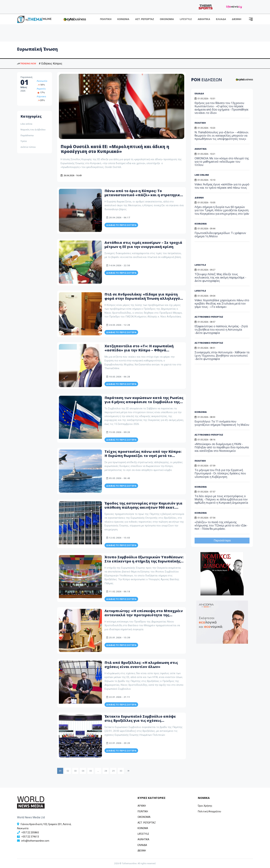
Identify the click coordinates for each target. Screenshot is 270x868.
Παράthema (27, 135)
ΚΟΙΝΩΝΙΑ (123, 19)
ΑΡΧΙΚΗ (142, 806)
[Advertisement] (221, 254)
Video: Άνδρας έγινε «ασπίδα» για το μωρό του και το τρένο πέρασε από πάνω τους (222, 186)
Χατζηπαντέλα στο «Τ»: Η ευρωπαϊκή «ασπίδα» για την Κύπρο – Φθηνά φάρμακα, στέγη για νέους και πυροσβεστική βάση (139, 352)
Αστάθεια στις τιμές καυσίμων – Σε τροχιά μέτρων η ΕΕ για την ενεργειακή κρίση (143, 245)
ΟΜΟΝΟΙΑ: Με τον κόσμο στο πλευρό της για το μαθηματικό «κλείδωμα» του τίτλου (222, 162)
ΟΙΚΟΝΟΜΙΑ (167, 19)
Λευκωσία (42, 81)
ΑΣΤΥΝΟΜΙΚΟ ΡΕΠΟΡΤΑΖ (209, 317)
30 (121, 771)
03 (75, 771)
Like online (26, 124)
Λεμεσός (41, 89)
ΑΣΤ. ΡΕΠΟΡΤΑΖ (145, 19)
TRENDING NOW (27, 64)
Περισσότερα (222, 540)
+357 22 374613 (30, 837)
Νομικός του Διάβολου (33, 129)
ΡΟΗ (207, 80)
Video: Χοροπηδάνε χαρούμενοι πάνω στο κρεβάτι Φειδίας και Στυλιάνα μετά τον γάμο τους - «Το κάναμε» (222, 303)
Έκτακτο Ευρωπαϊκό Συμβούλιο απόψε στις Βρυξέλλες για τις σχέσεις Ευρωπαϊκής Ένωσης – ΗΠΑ (140, 720)
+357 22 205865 (30, 832)
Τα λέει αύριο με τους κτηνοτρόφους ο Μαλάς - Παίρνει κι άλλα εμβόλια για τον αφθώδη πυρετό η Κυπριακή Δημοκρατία (221, 499)
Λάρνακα (41, 96)
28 (106, 771)
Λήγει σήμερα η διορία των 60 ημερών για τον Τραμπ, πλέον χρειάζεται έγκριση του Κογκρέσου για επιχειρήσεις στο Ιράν (222, 210)
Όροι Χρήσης (205, 806)
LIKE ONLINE (202, 175)
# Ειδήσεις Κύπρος (51, 64)
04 (83, 771)
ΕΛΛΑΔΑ (221, 19)
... (98, 771)
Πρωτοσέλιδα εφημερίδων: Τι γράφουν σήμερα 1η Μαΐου (220, 235)
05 (91, 771)
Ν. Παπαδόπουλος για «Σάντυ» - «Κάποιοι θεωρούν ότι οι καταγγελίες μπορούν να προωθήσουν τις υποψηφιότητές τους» (222, 136)
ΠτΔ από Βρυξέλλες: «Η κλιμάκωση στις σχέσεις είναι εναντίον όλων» (141, 665)
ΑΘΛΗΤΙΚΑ (204, 19)
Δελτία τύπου (28, 147)
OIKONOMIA (144, 817)
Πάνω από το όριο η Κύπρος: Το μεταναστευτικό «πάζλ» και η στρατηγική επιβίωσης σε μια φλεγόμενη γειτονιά (143, 195)
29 (113, 771)
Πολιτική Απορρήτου (209, 811)
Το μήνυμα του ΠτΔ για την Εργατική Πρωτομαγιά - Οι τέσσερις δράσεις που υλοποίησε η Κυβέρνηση (220, 473)
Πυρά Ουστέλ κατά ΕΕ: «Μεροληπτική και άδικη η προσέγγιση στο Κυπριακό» (115, 149)
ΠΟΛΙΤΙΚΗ (106, 19)
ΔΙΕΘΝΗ (237, 19)
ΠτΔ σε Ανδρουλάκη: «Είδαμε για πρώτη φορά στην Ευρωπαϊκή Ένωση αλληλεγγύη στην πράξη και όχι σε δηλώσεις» (143, 298)
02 (68, 771)
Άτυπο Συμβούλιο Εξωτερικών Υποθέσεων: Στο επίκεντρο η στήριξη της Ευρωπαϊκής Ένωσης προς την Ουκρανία (144, 561)
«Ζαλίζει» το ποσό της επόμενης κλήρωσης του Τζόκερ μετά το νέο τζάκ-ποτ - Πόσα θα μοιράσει (221, 525)
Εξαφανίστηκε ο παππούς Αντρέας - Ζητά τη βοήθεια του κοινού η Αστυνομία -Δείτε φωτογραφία (221, 330)
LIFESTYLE (186, 19)
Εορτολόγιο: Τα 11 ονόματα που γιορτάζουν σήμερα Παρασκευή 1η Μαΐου (222, 423)
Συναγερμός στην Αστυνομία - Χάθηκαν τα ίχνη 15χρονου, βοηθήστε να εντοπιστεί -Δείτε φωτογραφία (222, 356)
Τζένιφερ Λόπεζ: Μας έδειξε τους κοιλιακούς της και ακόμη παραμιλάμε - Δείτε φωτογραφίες (220, 277)
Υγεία (24, 141)
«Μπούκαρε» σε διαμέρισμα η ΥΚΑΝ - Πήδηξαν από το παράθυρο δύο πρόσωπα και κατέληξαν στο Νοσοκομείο (222, 447)
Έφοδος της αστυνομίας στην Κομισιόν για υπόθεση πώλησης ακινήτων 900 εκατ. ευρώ (143, 507)
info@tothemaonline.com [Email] (35, 841)
